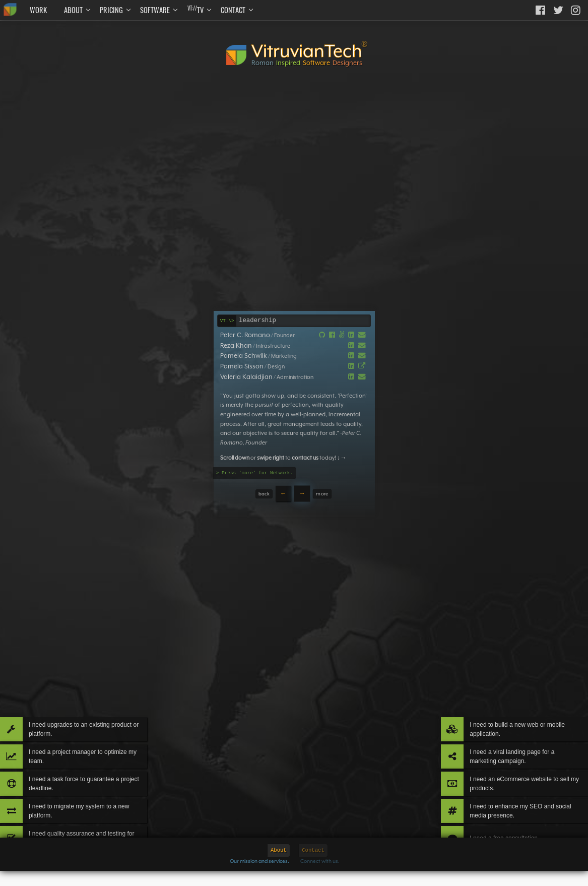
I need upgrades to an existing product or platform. (85, 686)
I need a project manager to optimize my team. (95, 722)
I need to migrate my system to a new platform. (89, 794)
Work (38, 10)
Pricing (111, 10)
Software (155, 10)
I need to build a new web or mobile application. (514, 686)
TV (195, 10)
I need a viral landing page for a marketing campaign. (509, 722)
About (73, 10)
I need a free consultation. (500, 830)
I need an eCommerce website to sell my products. (517, 758)
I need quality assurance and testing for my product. (94, 830)
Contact (233, 10)
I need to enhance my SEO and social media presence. (508, 794)
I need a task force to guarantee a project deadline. (90, 758)
